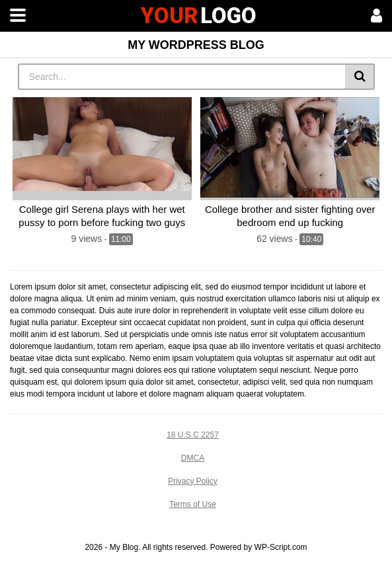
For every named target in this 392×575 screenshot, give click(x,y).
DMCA (193, 458)
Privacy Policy (193, 481)
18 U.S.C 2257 (193, 435)
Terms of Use (193, 504)
